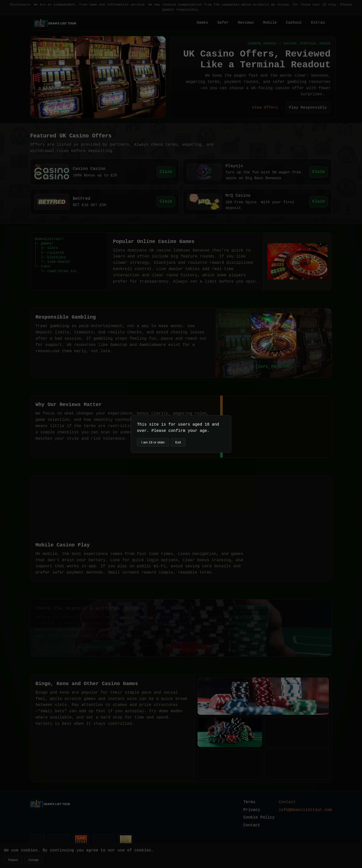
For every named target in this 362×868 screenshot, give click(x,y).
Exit (178, 442)
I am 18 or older (153, 442)
